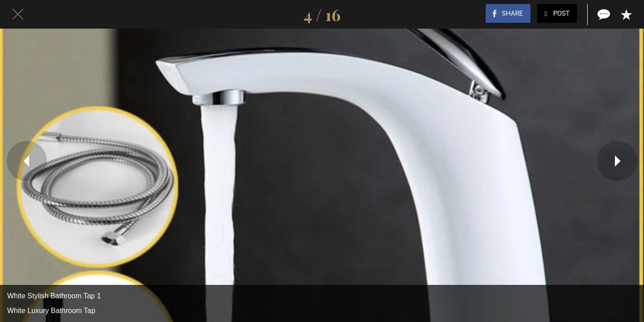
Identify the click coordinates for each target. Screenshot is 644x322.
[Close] (18, 14)
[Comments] (603, 14)
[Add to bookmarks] (626, 14)
